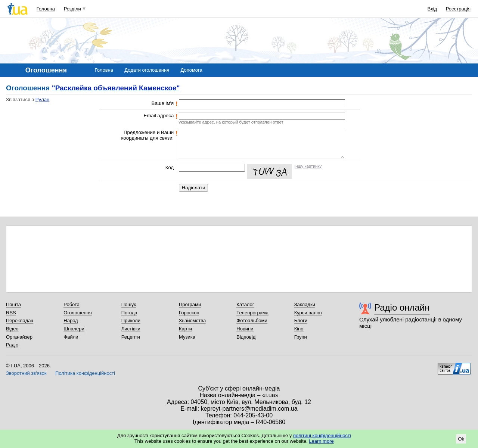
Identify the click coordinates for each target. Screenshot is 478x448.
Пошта (13, 304)
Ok (461, 439)
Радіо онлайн (402, 307)
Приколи (131, 321)
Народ (71, 321)
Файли (71, 337)
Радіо (12, 345)
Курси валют (308, 313)
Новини (245, 329)
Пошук (129, 304)
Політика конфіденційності (85, 373)
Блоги (301, 321)
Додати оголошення (147, 70)
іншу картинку (308, 166)
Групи (301, 337)
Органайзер (19, 337)
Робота (72, 304)
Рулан (43, 99)
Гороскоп (189, 313)
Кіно (299, 329)
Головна (46, 9)
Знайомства (192, 321)
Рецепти (131, 337)
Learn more (321, 441)
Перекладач (20, 321)
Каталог (245, 304)
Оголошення (78, 313)
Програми (190, 304)
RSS (11, 313)
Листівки (131, 329)
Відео (12, 329)
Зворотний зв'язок (26, 373)
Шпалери (74, 329)
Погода (129, 313)
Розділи (72, 9)
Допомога (191, 70)
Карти (185, 329)
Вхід (432, 9)
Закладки (305, 304)
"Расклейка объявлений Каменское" (116, 88)
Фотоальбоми (252, 321)
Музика (187, 337)
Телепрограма (252, 313)
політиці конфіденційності (322, 435)
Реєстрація (458, 9)
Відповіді (246, 337)
